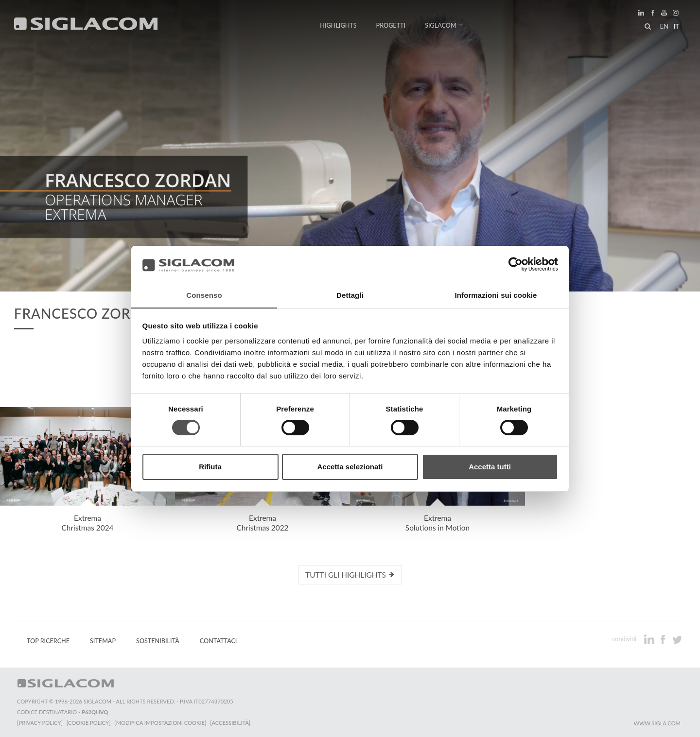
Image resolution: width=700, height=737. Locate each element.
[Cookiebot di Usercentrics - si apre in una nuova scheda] (516, 264)
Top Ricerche (48, 641)
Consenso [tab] (204, 295)
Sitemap (103, 641)
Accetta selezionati (350, 467)
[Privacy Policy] (40, 723)
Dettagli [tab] (350, 295)
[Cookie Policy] (89, 723)
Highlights (338, 26)
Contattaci (219, 641)
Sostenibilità (158, 641)
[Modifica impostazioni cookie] (161, 723)
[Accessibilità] (231, 723)
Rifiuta (210, 467)
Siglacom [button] (444, 26)
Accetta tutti (490, 467)
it (676, 26)
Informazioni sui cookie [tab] (496, 295)
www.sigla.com (657, 723)
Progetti (391, 26)
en (664, 26)
